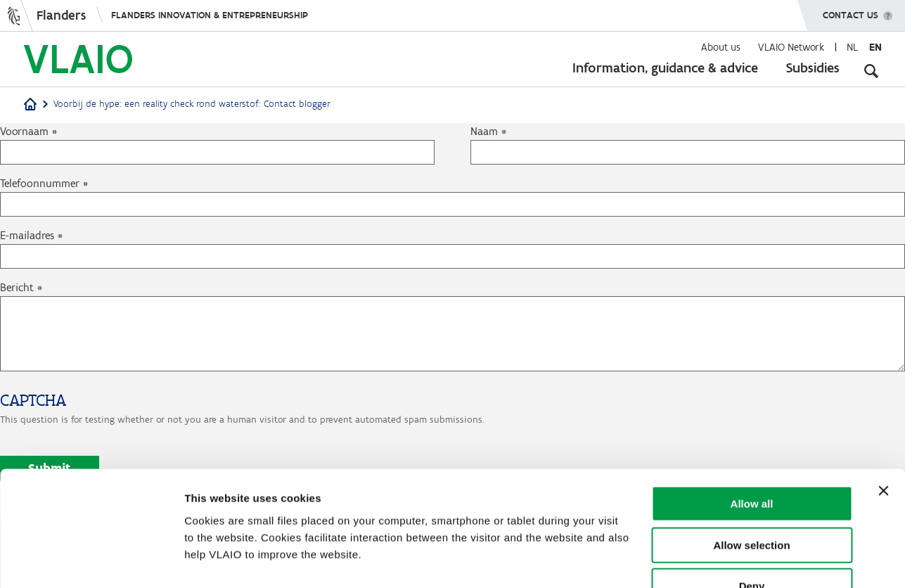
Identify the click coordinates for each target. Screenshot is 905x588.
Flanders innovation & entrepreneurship (210, 15)
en (875, 47)
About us (721, 47)
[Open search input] (871, 70)
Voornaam (24, 131)
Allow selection (751, 458)
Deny (752, 498)
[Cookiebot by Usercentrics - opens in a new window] (91, 561)
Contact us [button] (851, 11)
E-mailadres (27, 235)
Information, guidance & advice (665, 68)
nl (852, 47)
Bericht (17, 287)
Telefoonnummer (40, 183)
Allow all (752, 416)
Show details (738, 560)
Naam (484, 131)
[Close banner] (883, 403)
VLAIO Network (791, 47)
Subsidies (813, 68)
